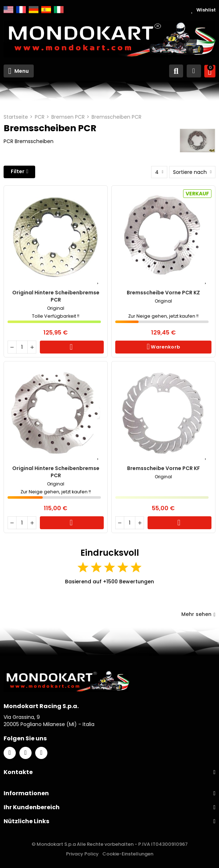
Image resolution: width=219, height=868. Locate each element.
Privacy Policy (82, 854)
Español (46, 10)
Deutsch (34, 10)
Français (21, 10)
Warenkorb (72, 347)
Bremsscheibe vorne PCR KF (164, 468)
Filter (18, 171)
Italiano (59, 10)
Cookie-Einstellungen (128, 854)
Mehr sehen (198, 614)
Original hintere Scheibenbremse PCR (56, 296)
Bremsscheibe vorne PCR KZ (163, 293)
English (8, 10)
